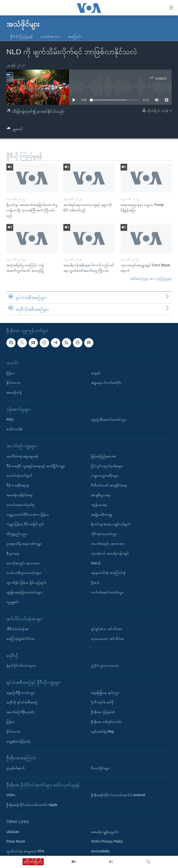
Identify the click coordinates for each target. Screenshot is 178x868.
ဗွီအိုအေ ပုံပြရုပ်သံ (103, 712)
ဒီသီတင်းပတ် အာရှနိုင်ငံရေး (109, 485)
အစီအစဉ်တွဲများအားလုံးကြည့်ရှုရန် (151, 279)
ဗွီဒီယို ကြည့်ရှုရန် (22, 36)
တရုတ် (95, 373)
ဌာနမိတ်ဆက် (16, 768)
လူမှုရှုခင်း (13, 602)
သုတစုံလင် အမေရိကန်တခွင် (110, 553)
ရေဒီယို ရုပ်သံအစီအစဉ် (22, 702)
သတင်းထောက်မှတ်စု (20, 505)
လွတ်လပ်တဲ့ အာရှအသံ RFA (25, 851)
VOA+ (11, 795)
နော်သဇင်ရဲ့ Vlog (102, 731)
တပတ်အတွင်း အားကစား (23, 563)
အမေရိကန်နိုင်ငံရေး (19, 495)
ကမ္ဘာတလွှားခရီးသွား (105, 476)
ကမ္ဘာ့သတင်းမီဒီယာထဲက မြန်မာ (28, 514)
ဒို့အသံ (95, 582)
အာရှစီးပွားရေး (101, 495)
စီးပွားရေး (13, 553)
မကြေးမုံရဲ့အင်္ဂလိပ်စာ (21, 639)
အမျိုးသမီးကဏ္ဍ (102, 514)
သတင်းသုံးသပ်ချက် (19, 476)
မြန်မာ (11, 373)
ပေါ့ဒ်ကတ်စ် (14, 429)
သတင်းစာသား (50, 36)
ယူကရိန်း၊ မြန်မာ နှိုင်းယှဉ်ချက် (26, 582)
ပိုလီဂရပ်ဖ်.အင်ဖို (102, 702)
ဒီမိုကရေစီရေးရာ (18, 485)
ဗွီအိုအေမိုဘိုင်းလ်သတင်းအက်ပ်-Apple (32, 805)
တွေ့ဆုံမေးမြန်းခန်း (19, 741)
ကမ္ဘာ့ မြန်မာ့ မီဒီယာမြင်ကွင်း (25, 524)
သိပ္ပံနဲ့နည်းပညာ (17, 534)
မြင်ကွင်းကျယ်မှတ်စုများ (107, 466)
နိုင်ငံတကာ (14, 383)
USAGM (13, 832)
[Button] (15, 130)
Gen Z (96, 563)
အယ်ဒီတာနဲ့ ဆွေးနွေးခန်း (22, 456)
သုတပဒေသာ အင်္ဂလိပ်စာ (108, 639)
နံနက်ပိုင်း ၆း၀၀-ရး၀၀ (21, 666)
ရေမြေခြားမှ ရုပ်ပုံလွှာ (105, 693)
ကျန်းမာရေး (99, 505)
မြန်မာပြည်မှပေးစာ (104, 456)
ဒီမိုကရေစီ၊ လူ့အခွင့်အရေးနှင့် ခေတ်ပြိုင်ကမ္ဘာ (36, 466)
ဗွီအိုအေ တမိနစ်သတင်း (106, 722)
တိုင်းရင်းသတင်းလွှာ (104, 534)
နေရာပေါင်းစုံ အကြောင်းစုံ (108, 573)
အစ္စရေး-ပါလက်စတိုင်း (106, 383)
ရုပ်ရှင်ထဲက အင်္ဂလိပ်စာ (107, 629)
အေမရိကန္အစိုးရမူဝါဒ (105, 832)
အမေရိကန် (14, 392)
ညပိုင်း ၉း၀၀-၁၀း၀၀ (105, 666)
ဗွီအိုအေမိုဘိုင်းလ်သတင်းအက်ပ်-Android (118, 795)
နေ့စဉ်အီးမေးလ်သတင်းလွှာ (109, 419)
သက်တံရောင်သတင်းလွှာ (107, 592)
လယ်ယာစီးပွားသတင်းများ (24, 573)
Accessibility (100, 851)
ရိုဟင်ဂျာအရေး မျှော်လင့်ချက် (111, 524)
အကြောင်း (75, 36)
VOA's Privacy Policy (107, 842)
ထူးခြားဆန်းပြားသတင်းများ (24, 592)
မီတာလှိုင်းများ (100, 768)
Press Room (16, 842)
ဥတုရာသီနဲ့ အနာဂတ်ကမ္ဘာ (24, 544)
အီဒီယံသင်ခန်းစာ (18, 629)
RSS (10, 419)
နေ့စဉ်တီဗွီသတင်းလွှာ (21, 693)
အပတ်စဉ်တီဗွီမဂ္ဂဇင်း (20, 712)
